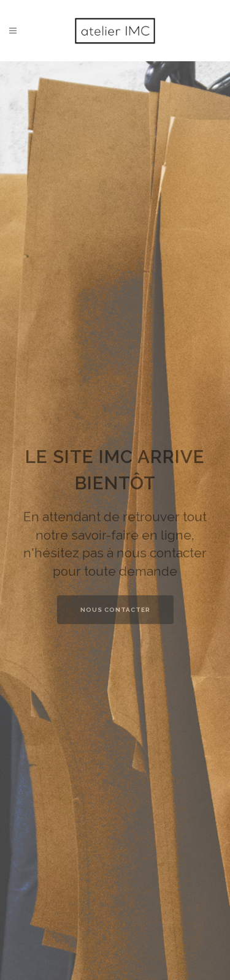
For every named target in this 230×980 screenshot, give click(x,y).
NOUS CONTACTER (115, 618)
